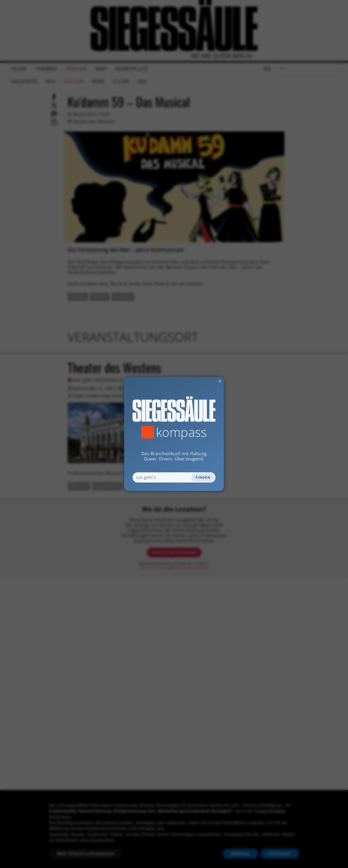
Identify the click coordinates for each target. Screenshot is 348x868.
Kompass (181, 432)
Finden (203, 477)
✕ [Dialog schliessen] (207, 381)
